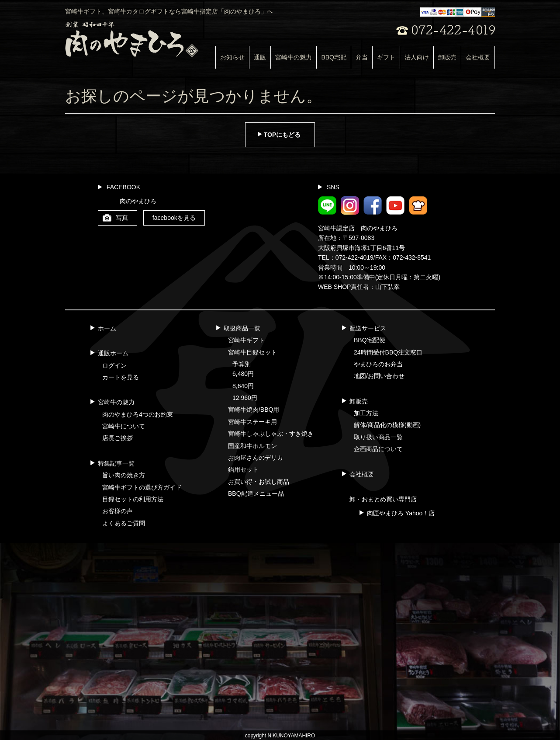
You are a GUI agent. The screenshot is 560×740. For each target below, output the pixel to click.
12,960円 (245, 398)
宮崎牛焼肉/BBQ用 (254, 410)
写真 (122, 218)
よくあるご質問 (124, 523)
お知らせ (232, 57)
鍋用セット (243, 469)
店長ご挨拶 (118, 438)
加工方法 (366, 413)
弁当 (362, 57)
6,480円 (243, 374)
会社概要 (478, 57)
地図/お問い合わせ (379, 376)
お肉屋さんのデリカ (256, 458)
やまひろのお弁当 (378, 364)
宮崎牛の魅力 (294, 57)
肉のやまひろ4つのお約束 (138, 414)
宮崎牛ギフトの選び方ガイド (142, 487)
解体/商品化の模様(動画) (387, 425)
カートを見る (121, 377)
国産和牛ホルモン (252, 446)
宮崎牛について (124, 426)
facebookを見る (174, 218)
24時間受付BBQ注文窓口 (388, 352)
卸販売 (447, 57)
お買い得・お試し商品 (259, 482)
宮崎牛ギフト (246, 340)
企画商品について (378, 449)
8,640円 (243, 386)
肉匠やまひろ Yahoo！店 (401, 513)
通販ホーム (113, 353)
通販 (260, 57)
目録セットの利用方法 (133, 499)
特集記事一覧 (116, 463)
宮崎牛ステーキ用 (252, 422)
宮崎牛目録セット (252, 352)
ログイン (114, 365)
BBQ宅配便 (370, 340)
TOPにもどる (282, 135)
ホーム (107, 328)
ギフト (386, 57)
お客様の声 (118, 511)
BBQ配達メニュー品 (256, 493)
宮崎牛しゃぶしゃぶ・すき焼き (271, 434)
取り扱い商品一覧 (378, 437)
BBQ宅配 (334, 57)
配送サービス (368, 328)
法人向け (417, 57)
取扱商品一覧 (242, 328)
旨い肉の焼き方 (124, 475)
